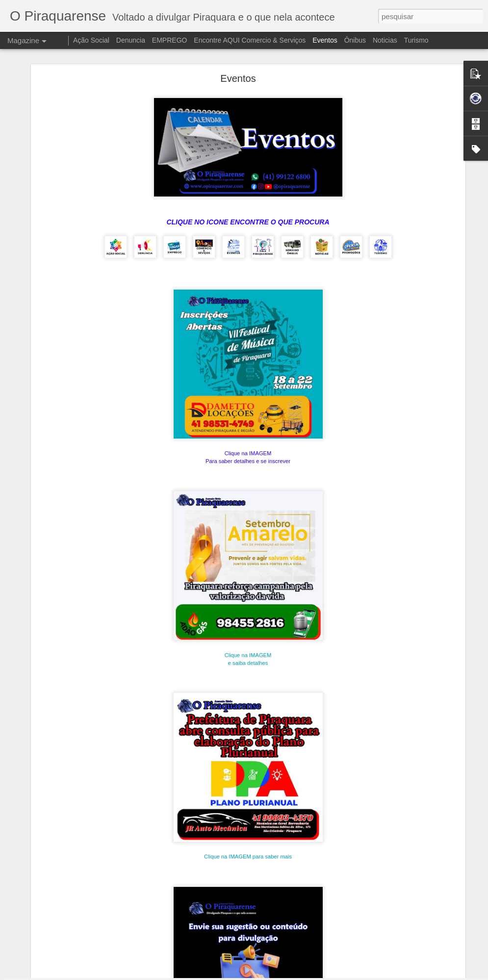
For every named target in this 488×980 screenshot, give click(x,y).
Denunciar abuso (370, 975)
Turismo (416, 40)
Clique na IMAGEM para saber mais (248, 803)
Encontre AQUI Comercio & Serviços (250, 40)
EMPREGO (170, 40)
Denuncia (131, 40)
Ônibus (355, 40)
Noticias (385, 40)
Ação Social (91, 40)
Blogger (337, 975)
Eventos (326, 40)
